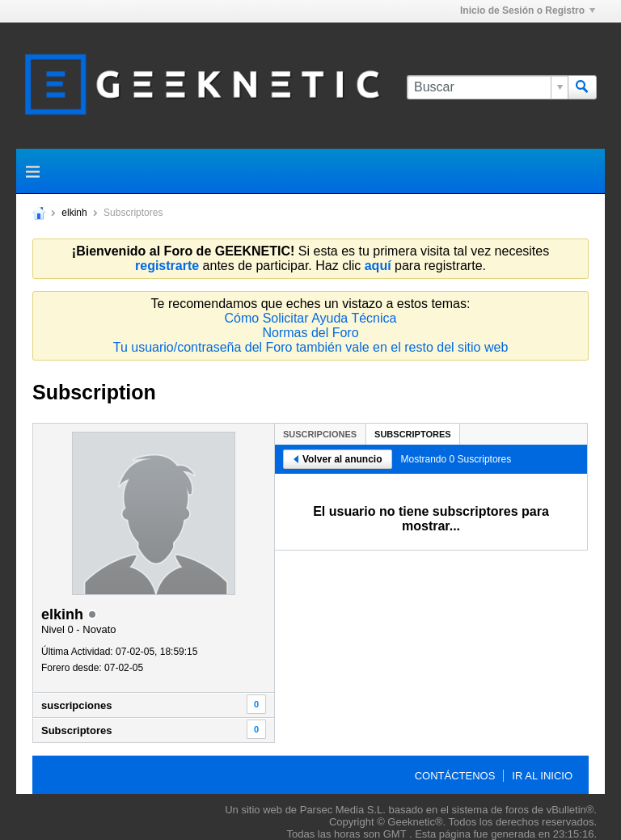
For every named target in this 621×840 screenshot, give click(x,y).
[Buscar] (487, 87)
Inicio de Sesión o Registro (528, 11)
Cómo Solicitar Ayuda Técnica (311, 318)
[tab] (320, 434)
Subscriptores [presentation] (413, 434)
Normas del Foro (310, 333)
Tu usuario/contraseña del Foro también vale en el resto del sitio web (311, 347)
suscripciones (76, 705)
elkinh (74, 213)
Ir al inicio (542, 776)
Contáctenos (455, 776)
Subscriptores (76, 730)
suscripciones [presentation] (320, 434)
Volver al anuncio (338, 459)
